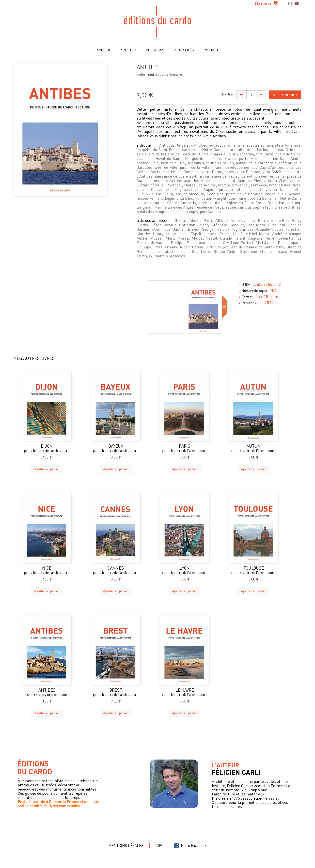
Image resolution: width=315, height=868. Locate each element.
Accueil (104, 50)
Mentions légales (126, 845)
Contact (211, 50)
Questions (155, 50)
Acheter (128, 50)
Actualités (184, 50)
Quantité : (227, 94)
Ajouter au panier (47, 469)
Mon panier (264, 3)
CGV (159, 845)
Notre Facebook (190, 845)
